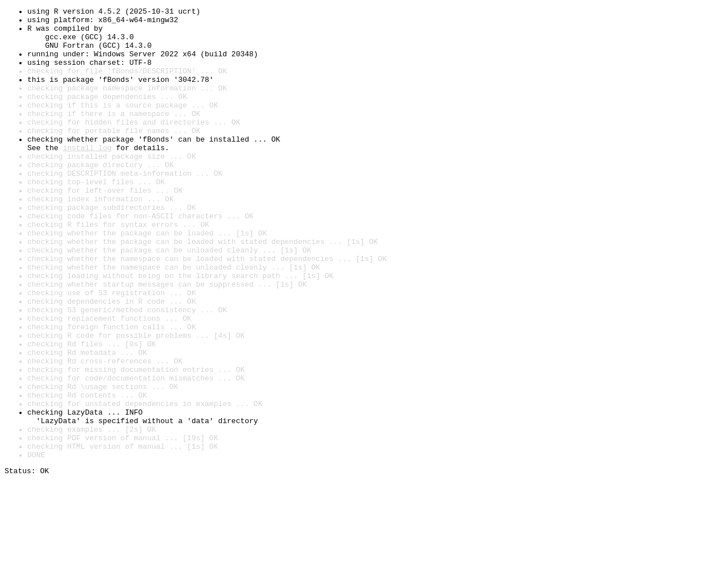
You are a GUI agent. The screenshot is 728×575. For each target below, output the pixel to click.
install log (87, 176)
